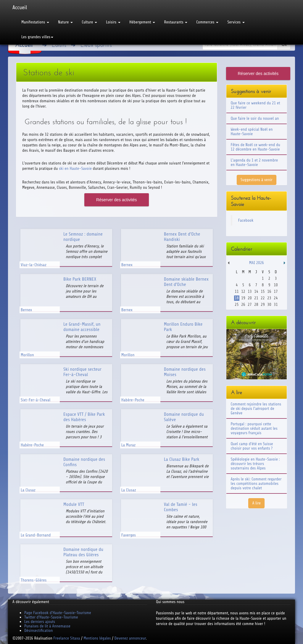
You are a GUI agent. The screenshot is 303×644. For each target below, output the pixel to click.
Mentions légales (97, 638)
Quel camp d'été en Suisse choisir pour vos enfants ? (252, 446)
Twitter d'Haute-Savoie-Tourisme (51, 617)
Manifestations (35, 22)
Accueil (20, 7)
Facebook (246, 220)
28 (256, 305)
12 (243, 291)
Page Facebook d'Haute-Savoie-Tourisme (58, 613)
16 (269, 291)
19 (243, 298)
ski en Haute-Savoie (75, 168)
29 (263, 305)
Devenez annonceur (130, 638)
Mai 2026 (257, 263)
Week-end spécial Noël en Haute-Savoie (252, 132)
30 (269, 305)
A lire (256, 503)
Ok (284, 45)
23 (269, 298)
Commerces (207, 22)
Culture (89, 22)
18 (237, 298)
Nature (65, 22)
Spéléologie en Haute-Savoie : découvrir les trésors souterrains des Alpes (255, 464)
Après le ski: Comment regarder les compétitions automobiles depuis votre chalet (256, 484)
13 (250, 291)
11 (237, 291)
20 (250, 298)
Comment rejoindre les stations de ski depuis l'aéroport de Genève (256, 409)
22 (263, 298)
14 (256, 291)
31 (276, 305)
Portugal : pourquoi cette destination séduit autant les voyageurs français (254, 428)
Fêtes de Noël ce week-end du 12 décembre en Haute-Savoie (256, 147)
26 (243, 305)
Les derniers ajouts (40, 622)
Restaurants (176, 22)
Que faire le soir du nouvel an (255, 118)
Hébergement (142, 22)
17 (276, 291)
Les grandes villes (37, 37)
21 (256, 298)
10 (276, 285)
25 (237, 305)
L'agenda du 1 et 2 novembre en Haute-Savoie (254, 162)
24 (276, 298)
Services (236, 22)
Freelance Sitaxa (67, 638)
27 (250, 305)
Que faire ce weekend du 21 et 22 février (256, 105)
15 (263, 291)
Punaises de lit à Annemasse (47, 626)
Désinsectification (38, 631)
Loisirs (113, 22)
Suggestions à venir (257, 180)
